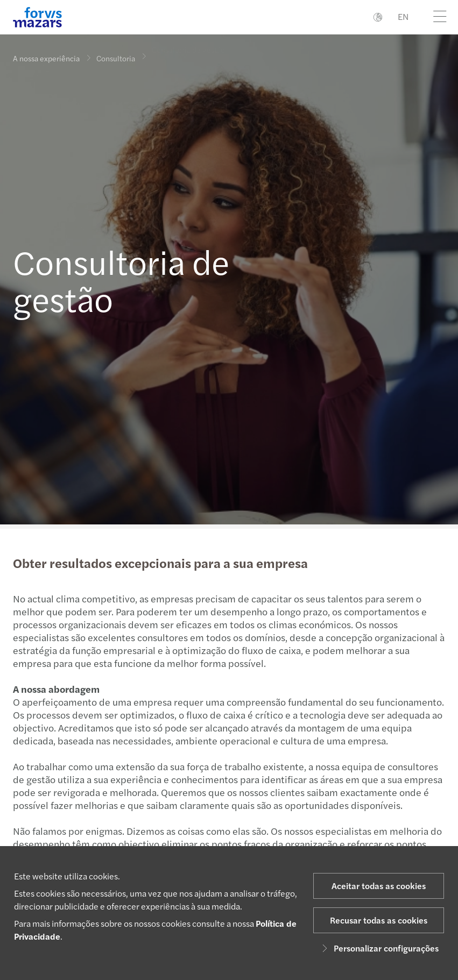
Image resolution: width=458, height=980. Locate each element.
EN (403, 16)
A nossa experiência (46, 58)
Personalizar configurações (379, 948)
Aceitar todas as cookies (379, 886)
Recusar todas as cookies (379, 920)
